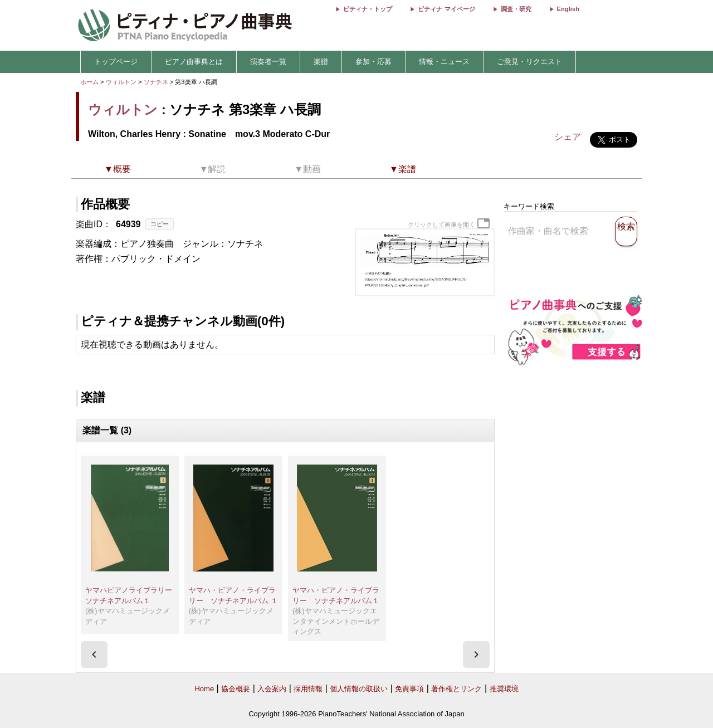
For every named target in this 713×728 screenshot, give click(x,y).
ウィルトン (121, 82)
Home (204, 689)
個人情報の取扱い (359, 689)
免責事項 (409, 689)
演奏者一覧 (268, 62)
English (568, 9)
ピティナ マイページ (446, 9)
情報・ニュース (444, 62)
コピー (160, 224)
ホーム (89, 82)
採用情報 (308, 689)
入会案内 (272, 689)
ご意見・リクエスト (529, 62)
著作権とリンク (456, 689)
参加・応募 (373, 62)
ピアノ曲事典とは (194, 62)
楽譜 (321, 62)
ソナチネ (157, 82)
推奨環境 (504, 689)
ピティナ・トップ (368, 9)
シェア (568, 137)
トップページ (116, 62)
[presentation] (94, 654)
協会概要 (236, 689)
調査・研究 (516, 9)
